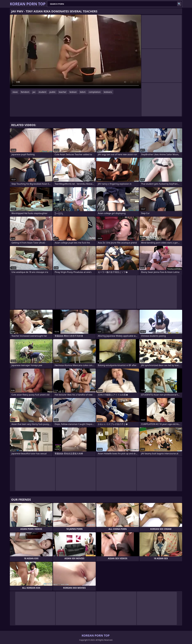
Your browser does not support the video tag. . (75, 52)
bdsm (83, 92)
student (42, 92)
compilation (95, 92)
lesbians (108, 92)
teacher (63, 92)
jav (34, 92)
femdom (25, 92)
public (53, 92)
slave (15, 92)
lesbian (73, 92)
